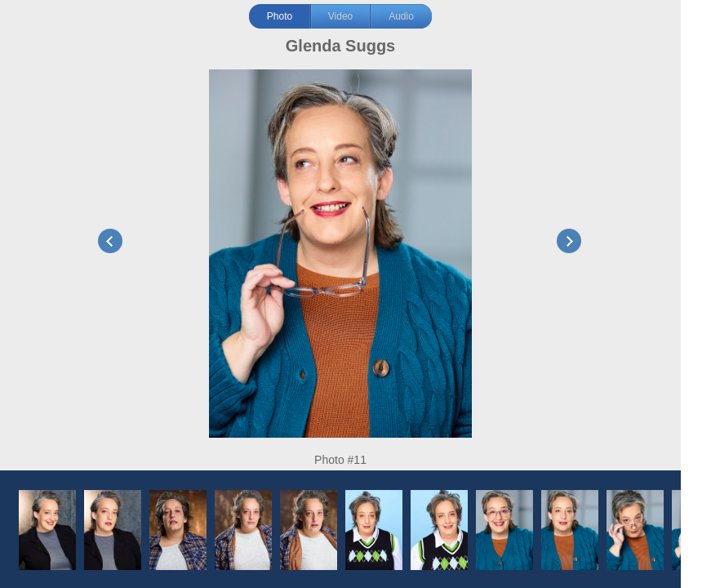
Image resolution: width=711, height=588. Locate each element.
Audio (401, 16)
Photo (280, 16)
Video (340, 16)
